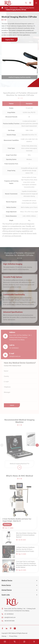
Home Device (6, 585)
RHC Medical (12, 633)
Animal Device (14, 8)
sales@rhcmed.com (10, 617)
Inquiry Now (10, 40)
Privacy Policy (13, 636)
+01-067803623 (9, 614)
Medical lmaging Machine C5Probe (16, 10)
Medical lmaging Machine (27, 8)
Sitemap (4, 636)
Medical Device (7, 581)
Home (6, 8)
